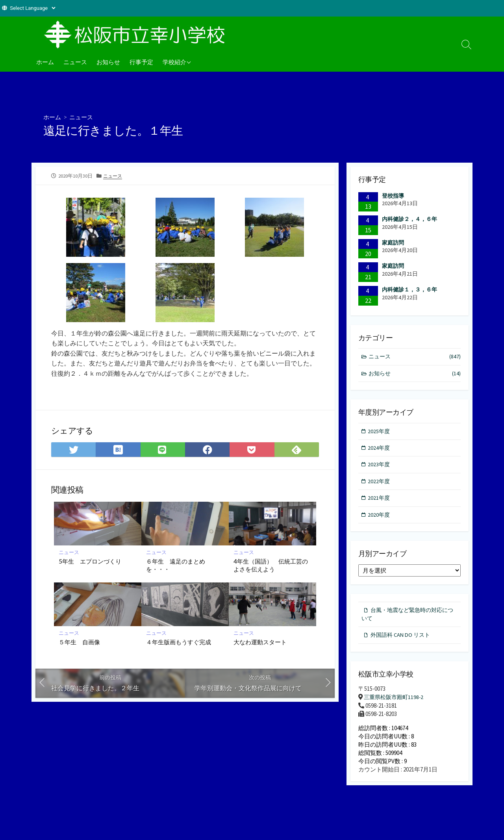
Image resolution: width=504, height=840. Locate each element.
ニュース (75, 62)
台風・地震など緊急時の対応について (407, 618)
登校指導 (393, 196)
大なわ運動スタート (260, 643)
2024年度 (380, 450)
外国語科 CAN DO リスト (402, 640)
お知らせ (108, 62)
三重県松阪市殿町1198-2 (395, 702)
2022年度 (380, 484)
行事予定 (141, 62)
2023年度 (380, 467)
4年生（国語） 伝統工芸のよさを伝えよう (271, 566)
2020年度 (380, 518)
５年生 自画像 (79, 643)
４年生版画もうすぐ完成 (179, 643)
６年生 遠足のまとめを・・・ (176, 566)
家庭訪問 (393, 243)
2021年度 (380, 501)
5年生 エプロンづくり (90, 562)
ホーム (45, 62)
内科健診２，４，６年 (409, 219)
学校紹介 (174, 62)
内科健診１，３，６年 (409, 289)
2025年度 (380, 432)
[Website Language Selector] (32, 8)
